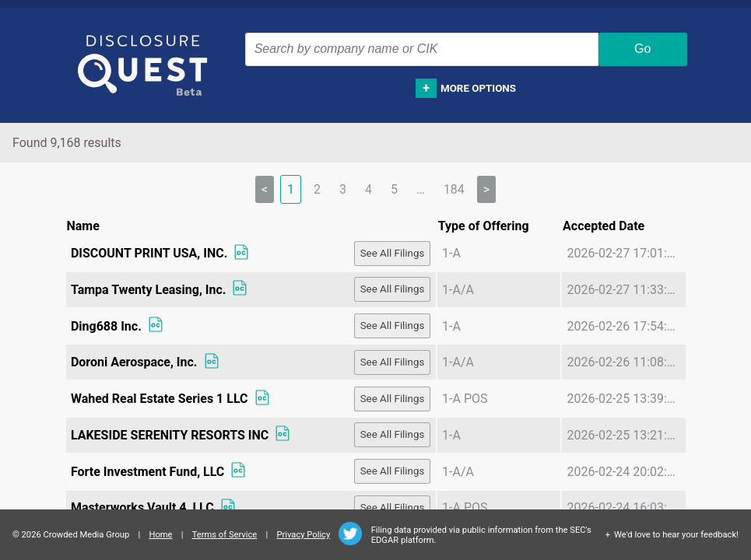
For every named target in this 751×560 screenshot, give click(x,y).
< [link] (265, 189)
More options (478, 88)
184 (454, 189)
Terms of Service (225, 535)
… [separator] (421, 189)
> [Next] (486, 189)
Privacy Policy (303, 535)
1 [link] (291, 189)
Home (160, 535)
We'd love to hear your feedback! (676, 535)
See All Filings (393, 253)
